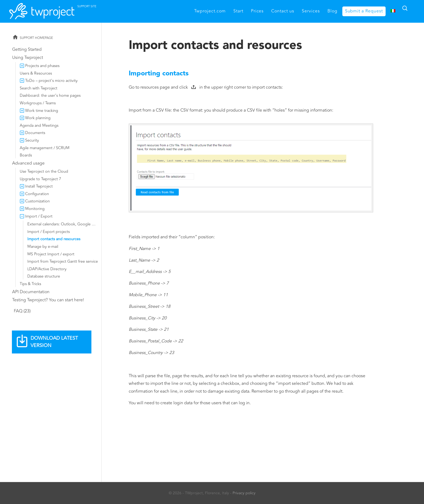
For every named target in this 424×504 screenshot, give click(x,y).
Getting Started (27, 49)
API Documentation (31, 292)
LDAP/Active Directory (47, 269)
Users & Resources (36, 73)
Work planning (38, 118)
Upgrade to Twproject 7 (40, 179)
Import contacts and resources (54, 239)
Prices (257, 11)
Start (238, 11)
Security (32, 140)
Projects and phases (42, 66)
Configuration (37, 194)
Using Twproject (28, 58)
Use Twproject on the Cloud (44, 171)
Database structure (44, 276)
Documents (35, 133)
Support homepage (36, 38)
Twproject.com (210, 11)
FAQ (18, 311)
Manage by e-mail (43, 247)
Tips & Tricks (30, 284)
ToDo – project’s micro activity (51, 81)
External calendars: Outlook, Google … (61, 224)
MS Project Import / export (51, 254)
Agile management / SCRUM (45, 148)
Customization (37, 201)
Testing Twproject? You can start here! (48, 300)
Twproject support (71, 10)
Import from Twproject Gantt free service (63, 261)
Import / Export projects (49, 232)
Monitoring (35, 209)
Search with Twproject (39, 88)
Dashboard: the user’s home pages (50, 96)
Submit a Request (364, 11)
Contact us (283, 11)
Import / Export (39, 216)
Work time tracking (42, 111)
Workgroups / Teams (38, 103)
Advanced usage (28, 163)
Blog (332, 11)
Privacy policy (244, 493)
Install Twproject (39, 186)
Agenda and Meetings (39, 126)
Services (311, 11)
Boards (26, 155)
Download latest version (54, 342)
